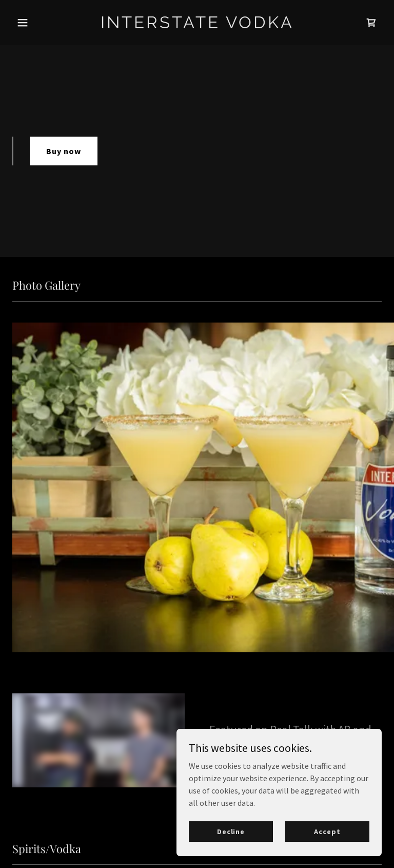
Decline (231, 831)
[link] (197, 25)
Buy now (64, 151)
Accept (327, 831)
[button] (40, 23)
